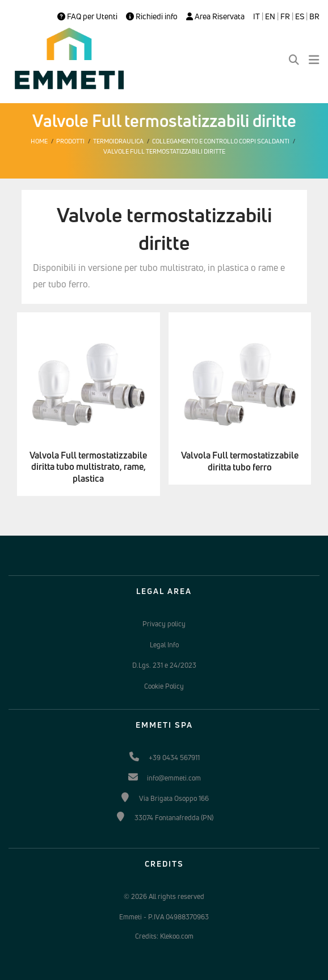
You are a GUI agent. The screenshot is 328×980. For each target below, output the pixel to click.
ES (300, 16)
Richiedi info (152, 16)
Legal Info (164, 645)
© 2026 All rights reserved (164, 896)
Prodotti (70, 141)
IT (256, 16)
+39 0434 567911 (174, 758)
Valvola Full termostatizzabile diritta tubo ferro (240, 461)
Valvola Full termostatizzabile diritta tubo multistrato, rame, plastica (88, 467)
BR (314, 16)
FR (285, 16)
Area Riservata (215, 16)
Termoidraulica (118, 141)
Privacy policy (164, 624)
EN (270, 16)
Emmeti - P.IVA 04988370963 (164, 917)
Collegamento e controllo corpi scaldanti (221, 141)
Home (39, 141)
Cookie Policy (164, 686)
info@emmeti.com (174, 778)
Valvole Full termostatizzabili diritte (164, 151)
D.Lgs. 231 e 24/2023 (164, 665)
